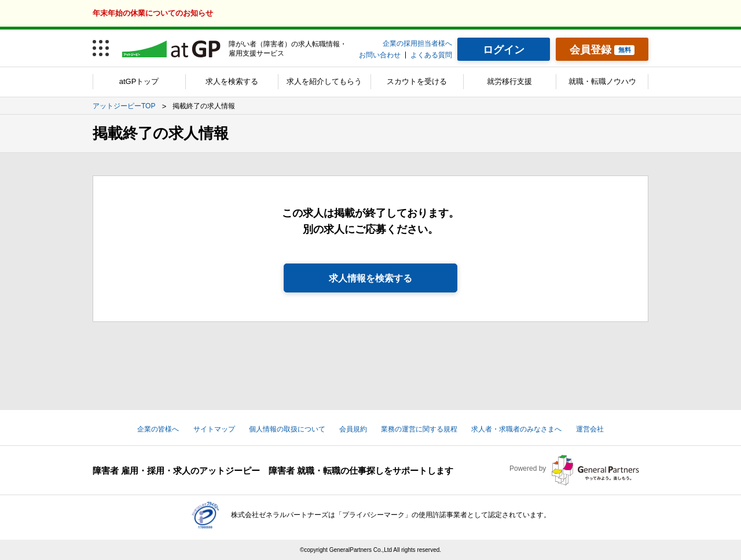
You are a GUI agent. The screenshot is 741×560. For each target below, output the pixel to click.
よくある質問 (431, 55)
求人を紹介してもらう (324, 81)
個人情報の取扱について (287, 429)
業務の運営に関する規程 (419, 429)
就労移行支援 (509, 81)
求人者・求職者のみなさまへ (516, 429)
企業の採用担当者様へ (417, 43)
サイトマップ (214, 429)
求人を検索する (232, 81)
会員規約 (353, 429)
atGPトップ (139, 81)
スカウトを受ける (417, 81)
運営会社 (590, 429)
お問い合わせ (380, 55)
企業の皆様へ (158, 429)
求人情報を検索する (370, 278)
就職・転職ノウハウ (602, 81)
